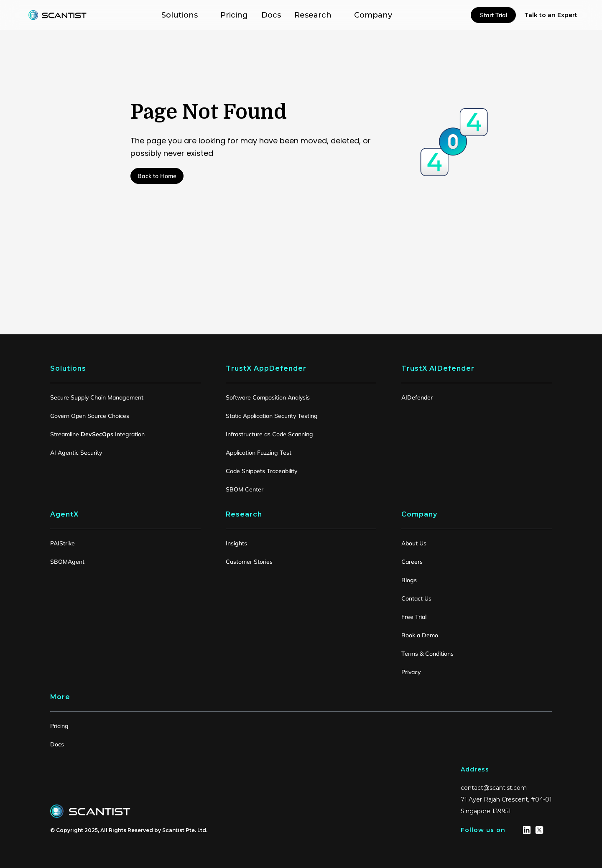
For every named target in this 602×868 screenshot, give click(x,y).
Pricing (59, 726)
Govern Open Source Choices (90, 416)
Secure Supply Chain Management (97, 397)
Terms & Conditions (427, 654)
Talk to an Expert (551, 15)
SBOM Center (245, 489)
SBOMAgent (67, 562)
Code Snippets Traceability (261, 471)
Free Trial (414, 617)
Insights (236, 543)
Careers (412, 562)
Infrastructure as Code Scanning (269, 434)
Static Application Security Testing (272, 416)
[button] (184, 15)
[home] (58, 15)
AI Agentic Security (76, 453)
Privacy (411, 672)
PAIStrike (62, 543)
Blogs (409, 580)
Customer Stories (249, 562)
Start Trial (494, 15)
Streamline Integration (97, 434)
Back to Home (157, 176)
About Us (414, 543)
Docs (57, 744)
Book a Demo (420, 635)
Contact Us (416, 598)
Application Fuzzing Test (259, 453)
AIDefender (417, 397)
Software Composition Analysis (268, 397)
